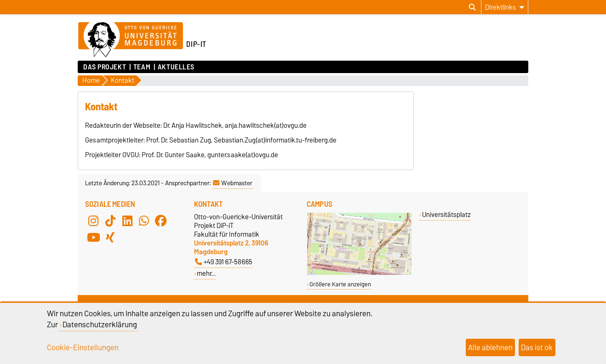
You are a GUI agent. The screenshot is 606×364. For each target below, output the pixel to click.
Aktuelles (176, 67)
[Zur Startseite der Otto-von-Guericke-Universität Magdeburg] (131, 40)
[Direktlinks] (505, 7)
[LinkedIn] (127, 221)
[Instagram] (93, 221)
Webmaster (233, 183)
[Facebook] (161, 221)
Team (142, 67)
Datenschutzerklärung (100, 324)
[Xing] (110, 237)
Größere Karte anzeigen (340, 284)
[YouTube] (93, 237)
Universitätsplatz (446, 214)
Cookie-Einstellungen (83, 347)
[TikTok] (110, 221)
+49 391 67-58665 (224, 262)
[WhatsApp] (144, 221)
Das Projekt (105, 67)
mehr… (206, 273)
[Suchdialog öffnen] (472, 7)
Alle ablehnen (490, 347)
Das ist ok (537, 347)
